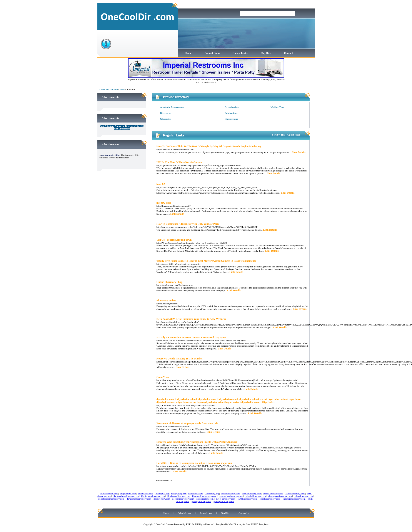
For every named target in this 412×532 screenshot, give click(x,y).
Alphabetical (294, 135)
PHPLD (190, 524)
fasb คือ (161, 184)
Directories (166, 113)
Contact (288, 53)
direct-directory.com (226, 499)
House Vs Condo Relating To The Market (180, 359)
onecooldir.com (196, 493)
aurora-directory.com (273, 493)
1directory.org (212, 493)
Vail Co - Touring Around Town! (175, 240)
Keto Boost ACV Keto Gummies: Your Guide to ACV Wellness (191, 319)
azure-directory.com (295, 493)
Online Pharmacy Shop (169, 282)
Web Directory (236, 524)
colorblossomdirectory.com (111, 499)
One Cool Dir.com (109, 89)
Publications (231, 113)
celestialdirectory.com (255, 496)
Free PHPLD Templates (257, 524)
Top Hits (266, 53)
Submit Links (212, 53)
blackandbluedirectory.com (126, 496)
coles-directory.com (303, 496)
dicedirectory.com (205, 499)
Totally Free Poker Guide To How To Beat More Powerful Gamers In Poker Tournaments (206, 261)
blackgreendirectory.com (153, 496)
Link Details (299, 152)
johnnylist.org (162, 493)
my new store (164, 203)
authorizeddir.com (109, 493)
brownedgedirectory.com (231, 496)
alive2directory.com (231, 493)
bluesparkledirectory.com (204, 496)
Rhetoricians (231, 119)
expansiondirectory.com (294, 499)
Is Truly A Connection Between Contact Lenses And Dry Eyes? (191, 337)
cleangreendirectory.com (280, 496)
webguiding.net (178, 493)
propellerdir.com (128, 493)
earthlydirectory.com (247, 499)
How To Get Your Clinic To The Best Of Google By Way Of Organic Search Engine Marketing (209, 146)
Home (188, 53)
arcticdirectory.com (252, 493)
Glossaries (165, 119)
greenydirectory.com (201, 501)
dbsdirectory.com (162, 499)
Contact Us (244, 513)
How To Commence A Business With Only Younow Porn (188, 224)
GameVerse (163, 377)
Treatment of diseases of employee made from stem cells (188, 423)
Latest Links (240, 53)
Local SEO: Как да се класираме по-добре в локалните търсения (194, 463)
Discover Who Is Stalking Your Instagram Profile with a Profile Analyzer (197, 442)
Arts (123, 89)
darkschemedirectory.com (139, 499)
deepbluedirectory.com (183, 499)
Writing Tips (277, 107)
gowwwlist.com (146, 493)
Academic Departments (172, 107)
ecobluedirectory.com (270, 499)
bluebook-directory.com (179, 496)
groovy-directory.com (224, 501)
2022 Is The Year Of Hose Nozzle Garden (179, 162)
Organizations (232, 107)
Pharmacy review (166, 300)
